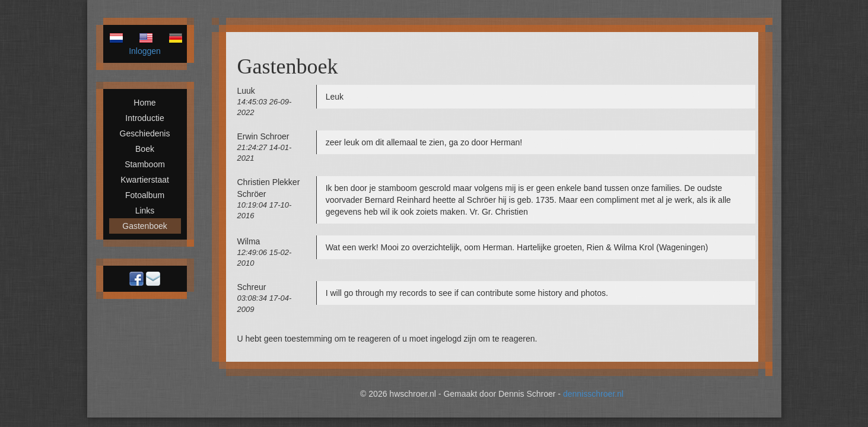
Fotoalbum (145, 195)
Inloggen (145, 51)
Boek (145, 149)
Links (145, 211)
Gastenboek (145, 226)
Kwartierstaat (145, 180)
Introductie (144, 118)
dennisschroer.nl (593, 394)
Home (144, 103)
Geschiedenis (145, 133)
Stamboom (145, 164)
